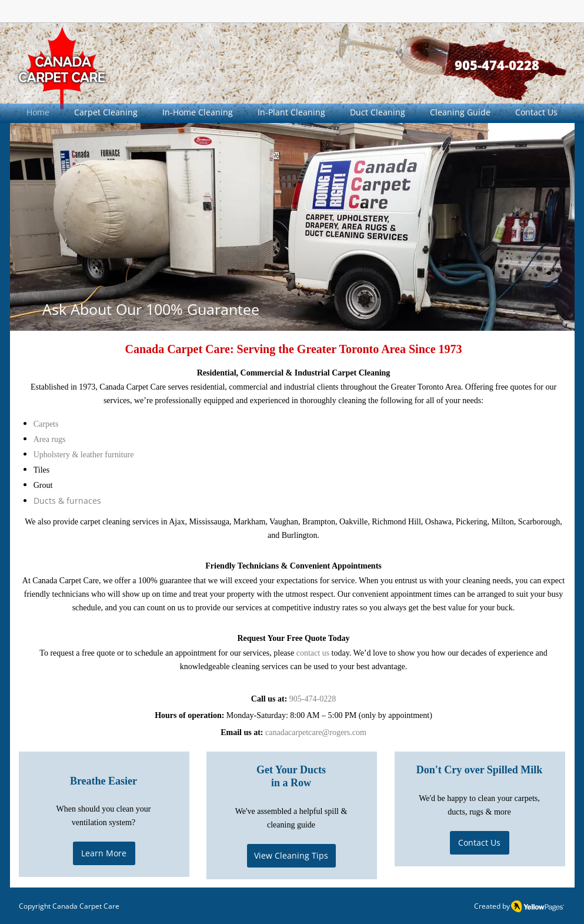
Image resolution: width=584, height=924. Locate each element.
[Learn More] (104, 853)
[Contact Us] (480, 843)
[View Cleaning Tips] (291, 856)
